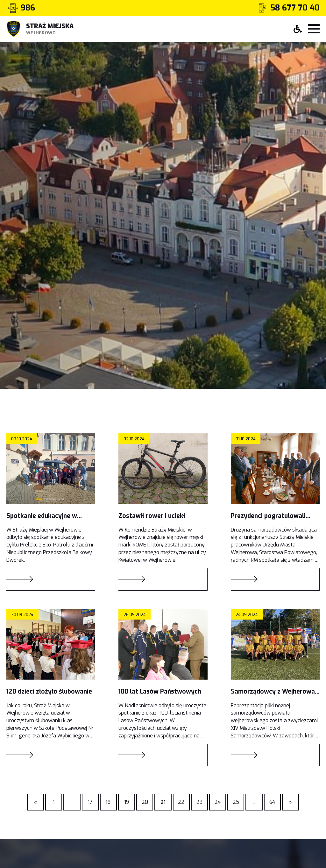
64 (272, 802)
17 (90, 802)
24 (218, 802)
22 (181, 802)
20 (145, 802)
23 (199, 802)
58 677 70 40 (295, 8)
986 (28, 8)
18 (108, 802)
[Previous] (72, 802)
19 (127, 802)
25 (236, 802)
